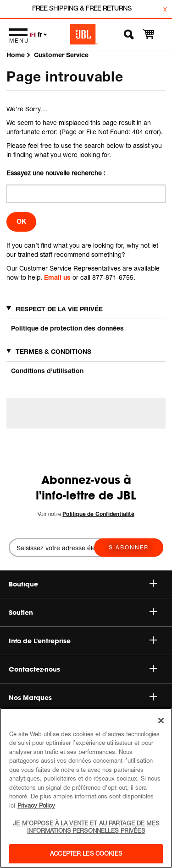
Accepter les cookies (86, 853)
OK (21, 221)
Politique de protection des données (67, 328)
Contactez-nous (83, 669)
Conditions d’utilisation (47, 371)
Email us (57, 277)
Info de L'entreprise (83, 641)
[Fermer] (161, 721)
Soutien (83, 613)
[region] (86, 788)
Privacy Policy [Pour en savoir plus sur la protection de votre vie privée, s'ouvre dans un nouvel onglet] (36, 805)
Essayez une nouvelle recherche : (56, 173)
